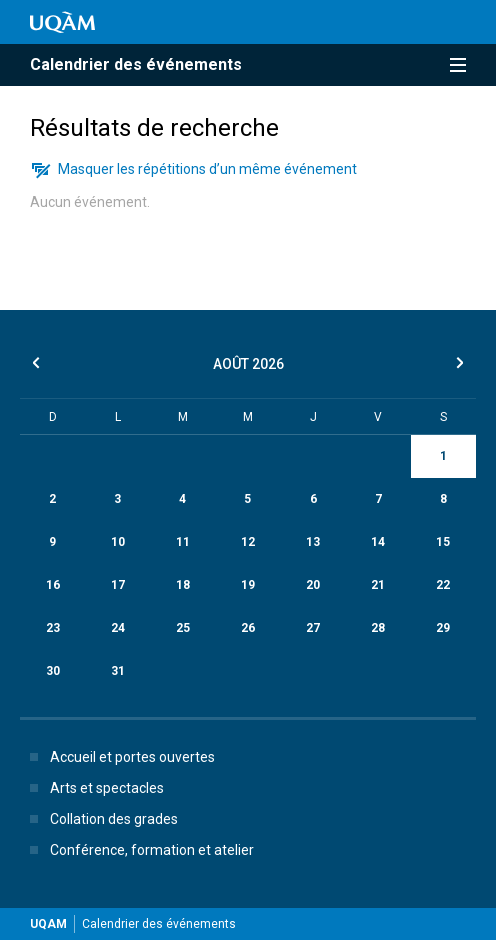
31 (118, 671)
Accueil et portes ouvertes (118, 757)
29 (443, 628)
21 (378, 585)
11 (183, 542)
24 (118, 628)
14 (378, 542)
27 (313, 628)
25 (183, 628)
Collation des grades (100, 819)
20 (313, 585)
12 (248, 542)
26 (248, 628)
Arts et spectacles (93, 788)
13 (313, 542)
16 (53, 585)
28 (378, 628)
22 (443, 585)
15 (443, 542)
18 (183, 585)
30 (53, 671)
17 (118, 585)
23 (53, 628)
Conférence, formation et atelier (138, 850)
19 (248, 585)
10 (118, 542)
